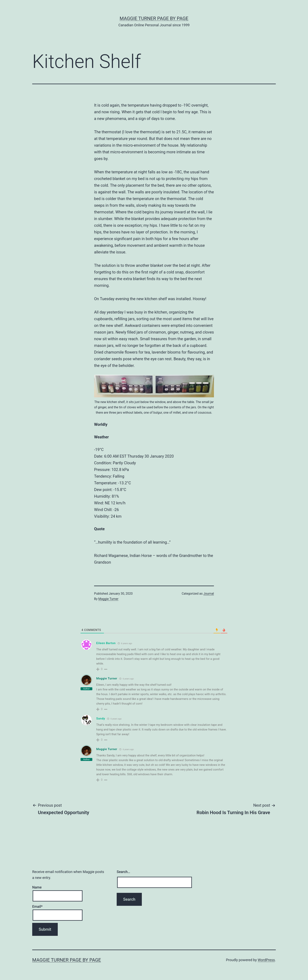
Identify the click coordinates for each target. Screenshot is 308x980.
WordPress (266, 960)
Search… (123, 872)
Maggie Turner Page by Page (154, 18)
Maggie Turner (108, 599)
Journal (209, 594)
